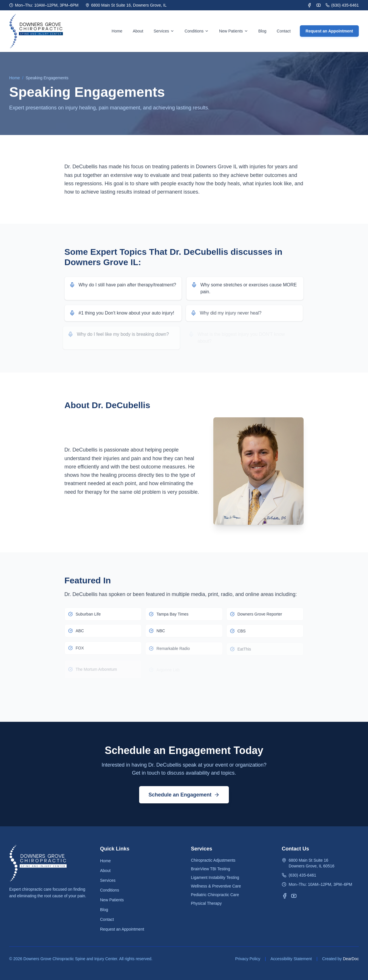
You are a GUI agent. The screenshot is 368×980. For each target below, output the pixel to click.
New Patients (112, 900)
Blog (262, 31)
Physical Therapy (206, 903)
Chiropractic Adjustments (213, 860)
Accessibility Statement (291, 959)
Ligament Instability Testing (215, 877)
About (138, 31)
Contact (284, 31)
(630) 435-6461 (342, 5)
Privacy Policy (248, 959)
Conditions (197, 31)
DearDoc (351, 959)
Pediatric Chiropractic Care (215, 895)
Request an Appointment (329, 31)
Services (164, 31)
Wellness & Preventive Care (216, 886)
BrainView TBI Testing (210, 869)
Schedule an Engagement (184, 795)
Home (117, 31)
